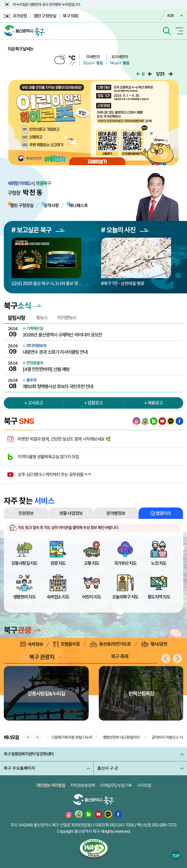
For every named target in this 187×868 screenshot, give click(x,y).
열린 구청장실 (45, 16)
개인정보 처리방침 (51, 785)
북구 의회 (70, 16)
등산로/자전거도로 (110, 644)
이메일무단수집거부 (116, 785)
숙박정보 (32, 644)
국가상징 (15, 16)
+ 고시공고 (34, 403)
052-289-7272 (164, 825)
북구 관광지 (42, 657)
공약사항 (51, 205)
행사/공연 (154, 644)
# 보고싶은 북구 (38, 230)
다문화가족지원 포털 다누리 (72, 737)
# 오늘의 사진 (125, 230)
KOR (171, 16)
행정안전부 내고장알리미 (121, 737)
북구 (23, 630)
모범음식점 (66, 644)
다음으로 (170, 74)
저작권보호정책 (83, 785)
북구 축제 (120, 656)
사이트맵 (144, 785)
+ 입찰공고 (93, 403)
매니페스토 (78, 205)
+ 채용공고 (153, 403)
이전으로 (150, 74)
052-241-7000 (122, 825)
